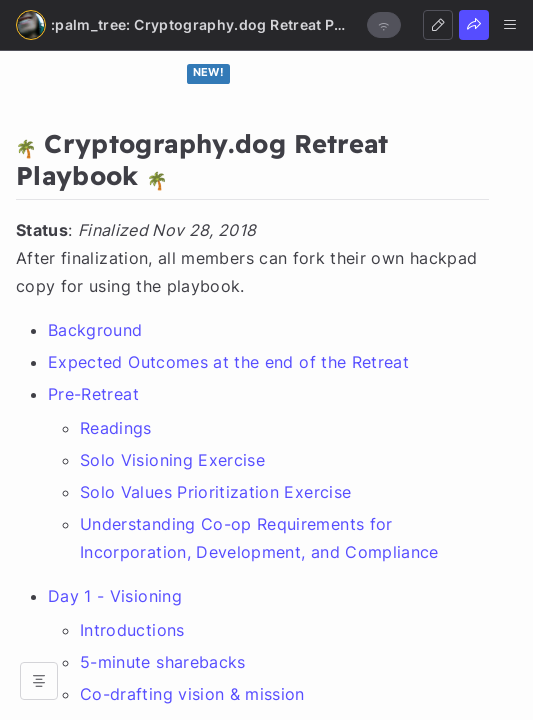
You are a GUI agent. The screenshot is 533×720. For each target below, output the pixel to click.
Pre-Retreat (93, 394)
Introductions (132, 630)
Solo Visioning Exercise (172, 460)
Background (95, 330)
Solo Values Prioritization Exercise (215, 492)
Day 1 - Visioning (115, 596)
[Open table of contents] (39, 681)
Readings (116, 428)
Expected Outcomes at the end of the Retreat (228, 362)
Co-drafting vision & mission (192, 694)
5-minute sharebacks (163, 662)
